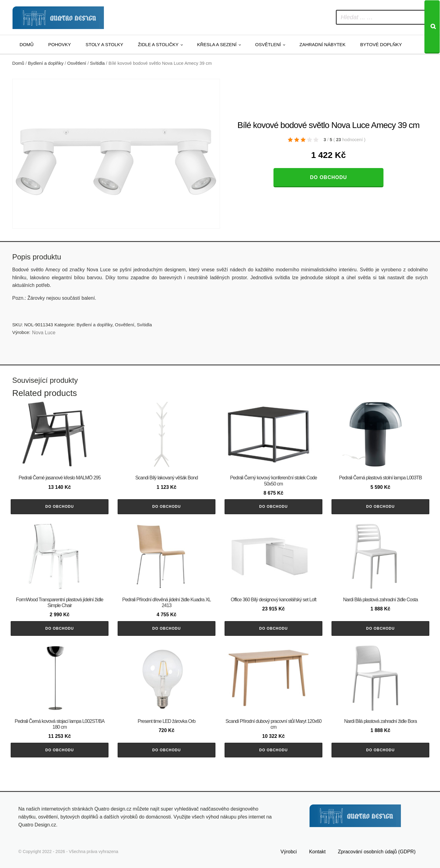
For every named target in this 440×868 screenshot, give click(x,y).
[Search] (432, 27)
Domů (27, 44)
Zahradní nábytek (323, 44)
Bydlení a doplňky (46, 63)
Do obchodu (328, 177)
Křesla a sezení (217, 44)
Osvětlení (268, 44)
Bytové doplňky (381, 44)
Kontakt (317, 852)
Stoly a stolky (104, 44)
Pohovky (60, 44)
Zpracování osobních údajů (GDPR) (377, 852)
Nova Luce (44, 333)
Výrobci (289, 852)
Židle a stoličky (158, 44)
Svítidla (97, 63)
